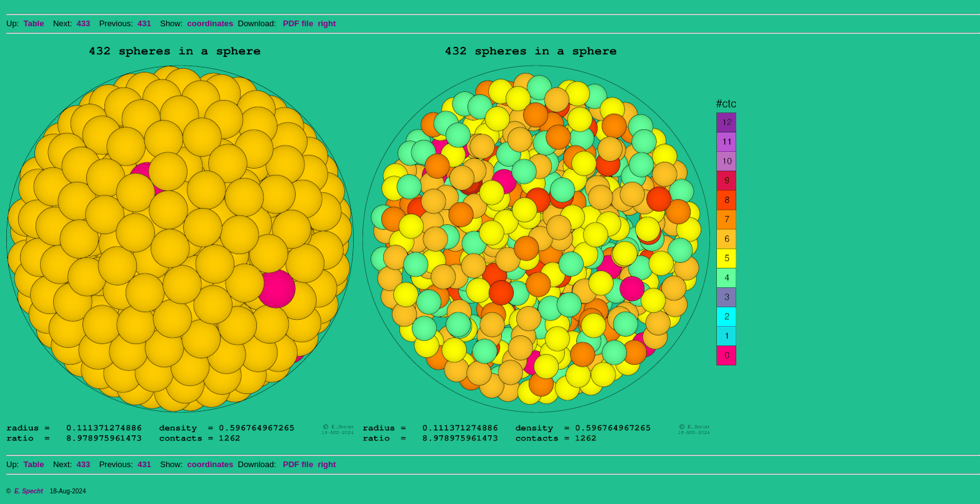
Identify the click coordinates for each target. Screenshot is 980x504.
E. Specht (29, 491)
